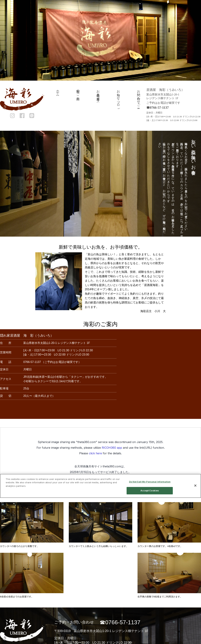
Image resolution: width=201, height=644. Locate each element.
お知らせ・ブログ (118, 98)
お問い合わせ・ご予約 (139, 97)
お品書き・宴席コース (98, 95)
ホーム (58, 91)
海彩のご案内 (78, 91)
